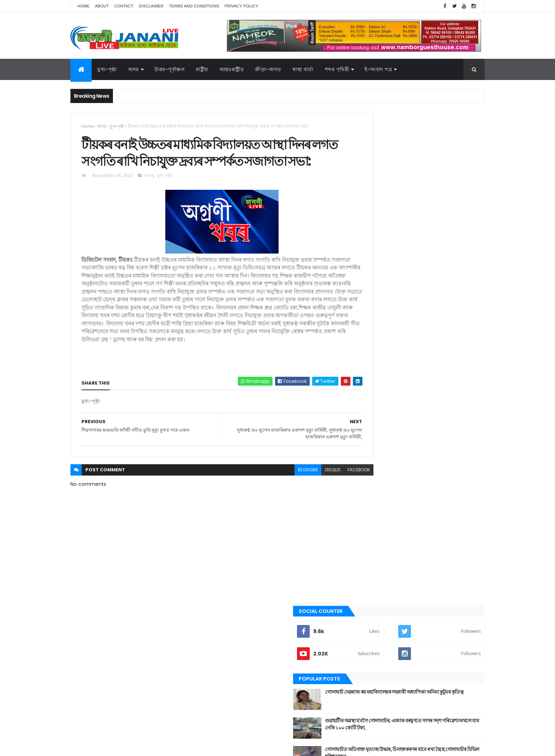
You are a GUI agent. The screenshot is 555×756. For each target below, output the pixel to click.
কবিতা (366, 471)
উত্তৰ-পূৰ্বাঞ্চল (169, 69)
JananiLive (108, 740)
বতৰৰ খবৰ (370, 543)
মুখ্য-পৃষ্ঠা (107, 69)
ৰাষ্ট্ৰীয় (202, 69)
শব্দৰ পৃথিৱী (337, 69)
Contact (124, 6)
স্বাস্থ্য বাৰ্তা (303, 69)
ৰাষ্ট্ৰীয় (366, 591)
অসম (134, 69)
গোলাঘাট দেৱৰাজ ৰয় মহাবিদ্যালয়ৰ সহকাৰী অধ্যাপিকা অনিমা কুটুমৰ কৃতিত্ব (428, 202)
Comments (452, 288)
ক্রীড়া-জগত (268, 69)
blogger (277, 501)
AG (86, 747)
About (102, 6)
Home (84, 6)
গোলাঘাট (369, 507)
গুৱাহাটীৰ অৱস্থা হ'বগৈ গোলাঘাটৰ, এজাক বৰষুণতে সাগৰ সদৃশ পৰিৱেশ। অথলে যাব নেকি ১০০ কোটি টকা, (436, 234)
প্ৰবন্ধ (365, 531)
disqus (302, 501)
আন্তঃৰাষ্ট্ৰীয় (232, 69)
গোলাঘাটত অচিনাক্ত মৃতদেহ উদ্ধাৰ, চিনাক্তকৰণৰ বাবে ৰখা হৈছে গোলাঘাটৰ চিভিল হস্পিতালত (434, 260)
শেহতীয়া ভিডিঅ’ (374, 614)
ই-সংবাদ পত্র (378, 69)
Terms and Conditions (194, 6)
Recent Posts (388, 288)
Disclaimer (151, 6)
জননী (366, 519)
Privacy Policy (242, 6)
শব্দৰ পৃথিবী (370, 603)
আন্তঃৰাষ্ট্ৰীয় (371, 435)
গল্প (364, 495)
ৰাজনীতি (368, 579)
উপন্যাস (368, 459)
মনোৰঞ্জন (369, 555)
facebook (328, 501)
